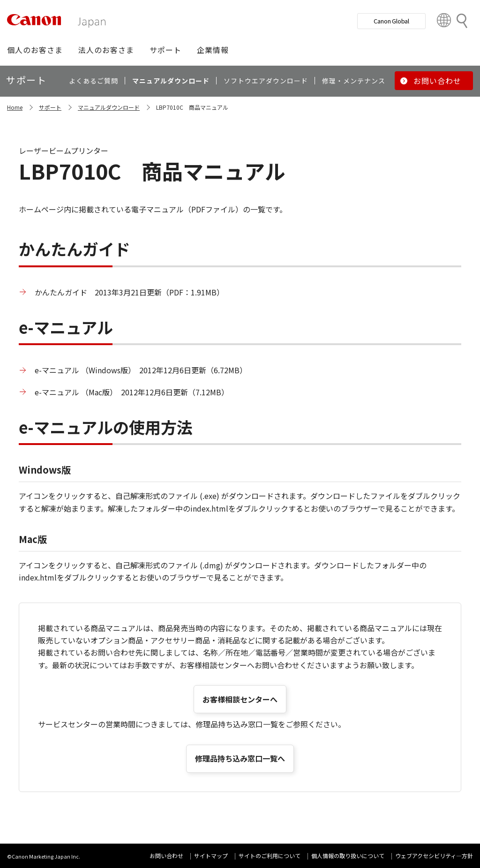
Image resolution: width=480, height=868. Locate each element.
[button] (35, 50)
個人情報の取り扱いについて (348, 856)
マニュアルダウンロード (109, 107)
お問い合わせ (166, 856)
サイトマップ (211, 856)
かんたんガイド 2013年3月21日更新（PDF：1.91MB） (129, 292)
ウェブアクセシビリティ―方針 (434, 856)
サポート (50, 107)
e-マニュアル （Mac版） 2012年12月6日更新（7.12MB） (132, 392)
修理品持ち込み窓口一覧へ (240, 758)
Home (15, 107)
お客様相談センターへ (240, 699)
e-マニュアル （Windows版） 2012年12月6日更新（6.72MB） (141, 370)
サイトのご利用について (270, 856)
